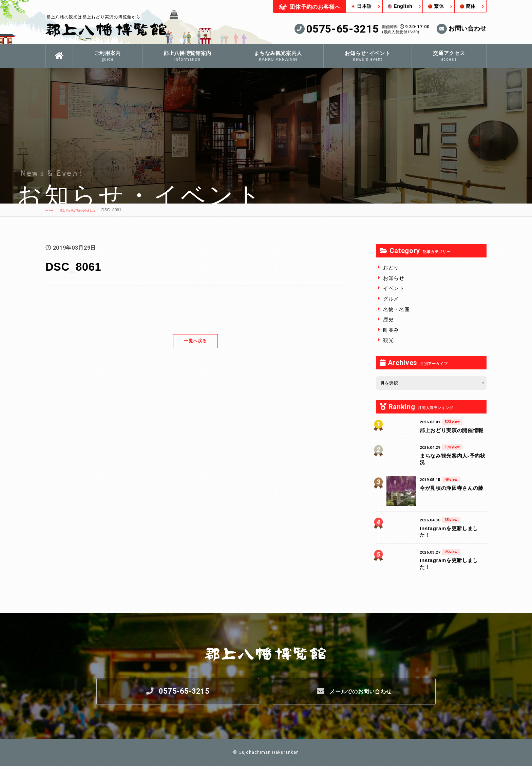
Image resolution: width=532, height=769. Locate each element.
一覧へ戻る (195, 341)
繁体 (436, 6)
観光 (388, 340)
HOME (52, 210)
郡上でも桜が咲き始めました (91, 210)
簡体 (468, 6)
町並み (391, 330)
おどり (391, 267)
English (400, 6)
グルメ (391, 299)
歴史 (388, 319)
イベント (394, 288)
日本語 (362, 6)
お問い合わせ (462, 29)
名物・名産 (396, 309)
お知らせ (394, 278)
